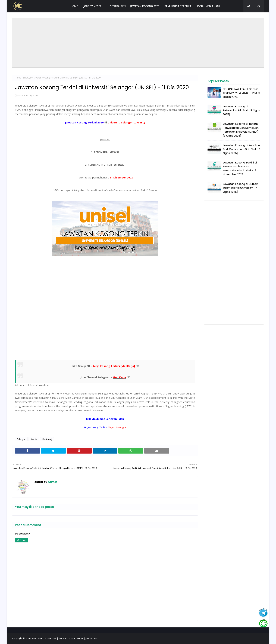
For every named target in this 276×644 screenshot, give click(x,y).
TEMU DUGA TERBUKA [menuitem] (178, 6)
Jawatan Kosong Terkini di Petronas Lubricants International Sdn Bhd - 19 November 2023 (240, 168)
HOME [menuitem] (74, 6)
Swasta (34, 439)
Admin (52, 482)
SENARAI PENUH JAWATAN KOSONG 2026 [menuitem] (135, 6)
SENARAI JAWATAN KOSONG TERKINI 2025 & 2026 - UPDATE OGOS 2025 (242, 93)
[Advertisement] (138, 43)
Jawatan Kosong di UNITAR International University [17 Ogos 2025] (240, 188)
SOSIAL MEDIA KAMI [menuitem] (208, 6)
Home (18, 78)
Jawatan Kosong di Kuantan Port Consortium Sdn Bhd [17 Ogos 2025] (241, 149)
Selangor (27, 78)
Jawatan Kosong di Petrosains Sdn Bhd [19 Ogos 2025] (241, 110)
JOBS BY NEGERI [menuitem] (93, 6)
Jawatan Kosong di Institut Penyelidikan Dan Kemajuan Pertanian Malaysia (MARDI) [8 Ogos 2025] (241, 130)
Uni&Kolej (47, 439)
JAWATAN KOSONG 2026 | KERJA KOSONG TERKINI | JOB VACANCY (65, 638)
